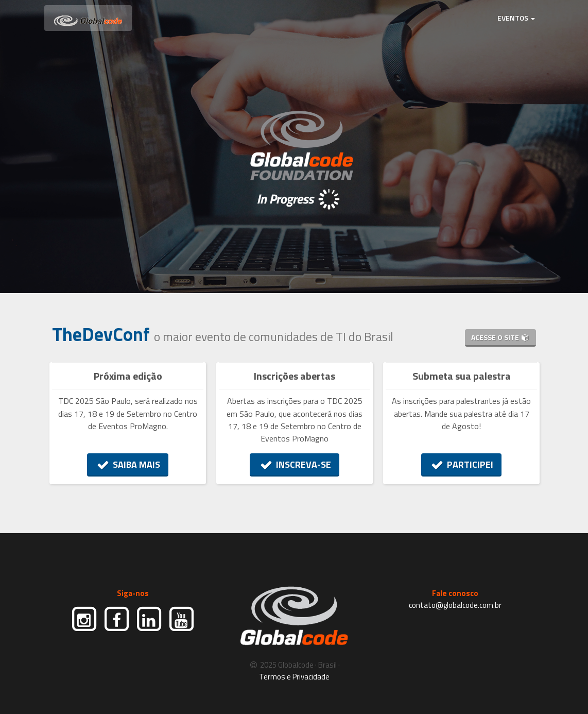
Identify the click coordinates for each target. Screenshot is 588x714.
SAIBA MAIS (128, 464)
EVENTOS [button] (516, 18)
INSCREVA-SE (295, 464)
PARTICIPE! (462, 464)
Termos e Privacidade (294, 677)
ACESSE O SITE (500, 337)
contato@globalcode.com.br (455, 605)
